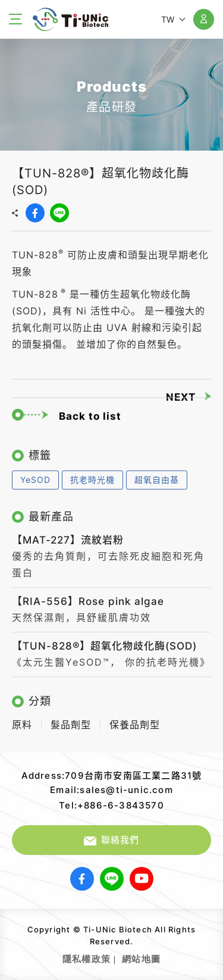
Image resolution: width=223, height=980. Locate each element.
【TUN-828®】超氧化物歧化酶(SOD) (104, 645)
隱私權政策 (87, 959)
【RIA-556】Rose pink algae (88, 600)
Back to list (67, 415)
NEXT (189, 395)
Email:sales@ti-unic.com (111, 790)
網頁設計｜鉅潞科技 (162, 956)
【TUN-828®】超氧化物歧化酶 (70, 19)
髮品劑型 (71, 723)
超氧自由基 (157, 478)
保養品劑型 (135, 723)
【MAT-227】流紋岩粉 (68, 539)
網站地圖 (141, 959)
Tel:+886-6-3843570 (111, 805)
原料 (22, 723)
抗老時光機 (92, 478)
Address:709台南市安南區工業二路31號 (112, 775)
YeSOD (35, 478)
